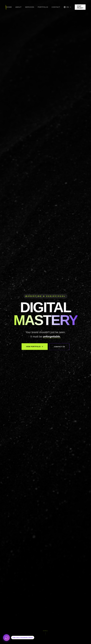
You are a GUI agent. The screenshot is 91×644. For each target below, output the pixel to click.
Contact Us (59, 348)
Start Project (80, 7)
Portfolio (43, 7)
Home (9, 7)
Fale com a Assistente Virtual (23, 638)
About (18, 7)
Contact (56, 7)
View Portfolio (35, 348)
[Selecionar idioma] (67, 7)
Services (30, 7)
